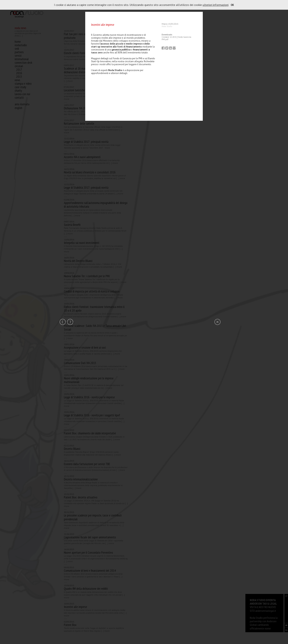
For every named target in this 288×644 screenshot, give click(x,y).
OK (232, 5)
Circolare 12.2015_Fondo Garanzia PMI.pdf (176, 38)
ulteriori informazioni (216, 5)
